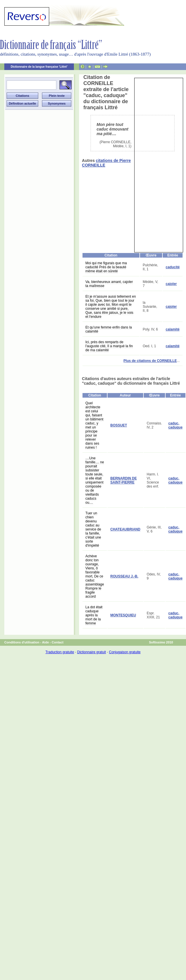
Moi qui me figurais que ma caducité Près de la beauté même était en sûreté (106, 267)
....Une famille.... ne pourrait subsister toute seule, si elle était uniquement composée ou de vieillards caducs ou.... (95, 480)
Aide (45, 642)
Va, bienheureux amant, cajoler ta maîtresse (109, 284)
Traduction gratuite (60, 652)
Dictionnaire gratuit (91, 652)
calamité (172, 329)
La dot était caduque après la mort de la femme (94, 615)
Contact (58, 642)
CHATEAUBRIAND (125, 529)
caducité (173, 267)
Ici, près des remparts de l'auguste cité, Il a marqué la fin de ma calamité (109, 346)
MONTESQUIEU (123, 615)
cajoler (171, 284)
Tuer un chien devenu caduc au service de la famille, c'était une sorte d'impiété (93, 529)
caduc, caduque (176, 425)
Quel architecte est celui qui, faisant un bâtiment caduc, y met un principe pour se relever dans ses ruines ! (94, 425)
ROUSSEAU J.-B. (124, 576)
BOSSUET (119, 425)
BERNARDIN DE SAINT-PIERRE (124, 480)
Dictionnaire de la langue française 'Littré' (39, 67)
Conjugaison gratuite (125, 652)
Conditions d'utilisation (22, 642)
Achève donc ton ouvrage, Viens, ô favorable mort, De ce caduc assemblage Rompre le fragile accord (95, 576)
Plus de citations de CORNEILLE (150, 361)
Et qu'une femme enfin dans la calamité (109, 329)
